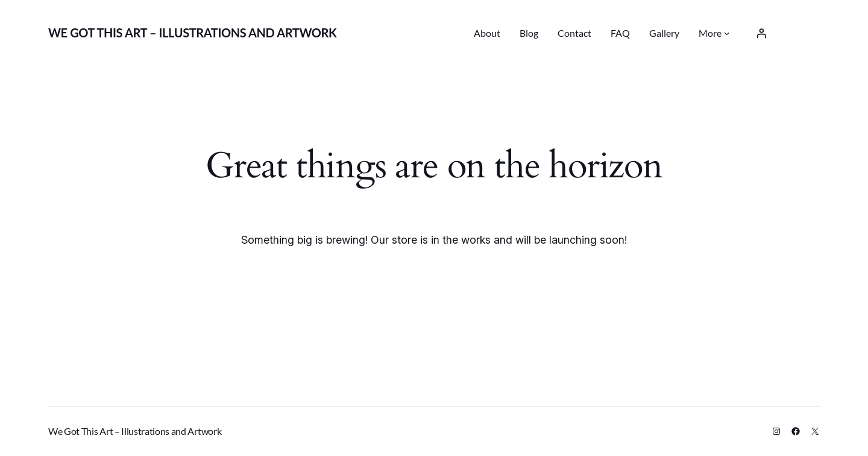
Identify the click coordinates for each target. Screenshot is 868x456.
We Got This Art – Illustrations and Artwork (192, 33)
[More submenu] (727, 33)
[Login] (761, 33)
